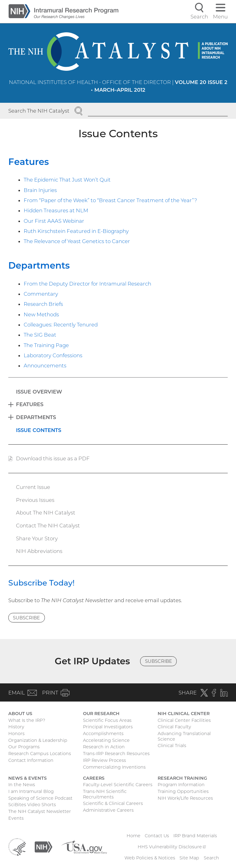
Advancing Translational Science (184, 736)
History (16, 727)
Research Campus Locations (40, 754)
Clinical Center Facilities (184, 720)
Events (16, 818)
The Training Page (46, 345)
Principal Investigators (108, 727)
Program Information (181, 785)
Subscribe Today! (41, 583)
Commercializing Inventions (114, 767)
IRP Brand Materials (195, 836)
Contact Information (31, 760)
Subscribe (26, 618)
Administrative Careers (108, 810)
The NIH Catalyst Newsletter (40, 811)
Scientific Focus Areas (107, 720)
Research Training (182, 778)
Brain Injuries (40, 190)
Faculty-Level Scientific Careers (118, 785)
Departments (39, 265)
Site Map (189, 858)
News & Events (28, 778)
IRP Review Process (104, 760)
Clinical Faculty (174, 727)
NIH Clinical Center (184, 714)
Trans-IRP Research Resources (116, 754)
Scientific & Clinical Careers (113, 803)
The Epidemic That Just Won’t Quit (67, 180)
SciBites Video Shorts (32, 805)
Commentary (41, 294)
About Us (20, 714)
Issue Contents (39, 430)
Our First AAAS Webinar (54, 221)
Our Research (101, 714)
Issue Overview (39, 392)
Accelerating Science (106, 740)
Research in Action (104, 747)
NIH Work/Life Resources (185, 798)
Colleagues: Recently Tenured (61, 325)
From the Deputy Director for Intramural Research (87, 284)
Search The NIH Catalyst (39, 111)
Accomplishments (103, 734)
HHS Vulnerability (172, 847)
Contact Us (157, 836)
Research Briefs (43, 304)
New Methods (41, 314)
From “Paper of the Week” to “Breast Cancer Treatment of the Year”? (110, 200)
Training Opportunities (183, 791)
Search (211, 858)
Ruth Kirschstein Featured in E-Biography (76, 231)
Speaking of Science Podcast (40, 798)
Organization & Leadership (38, 740)
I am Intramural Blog (31, 791)
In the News (22, 785)
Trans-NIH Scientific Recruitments (105, 794)
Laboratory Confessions (53, 355)
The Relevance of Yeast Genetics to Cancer (77, 241)
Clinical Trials (172, 746)
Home (134, 836)
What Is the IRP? (27, 720)
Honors (16, 734)
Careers (94, 778)
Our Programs (24, 747)
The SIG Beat (40, 335)
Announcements (45, 366)
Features (29, 162)
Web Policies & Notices (150, 858)
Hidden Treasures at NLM (56, 210)
